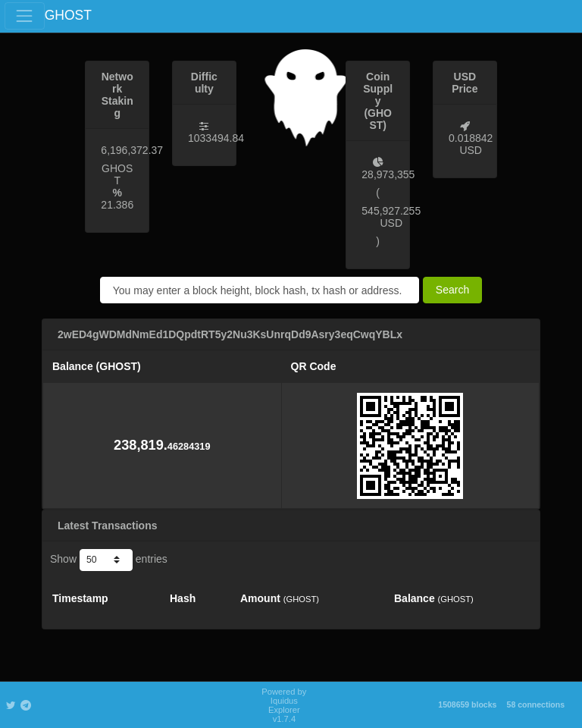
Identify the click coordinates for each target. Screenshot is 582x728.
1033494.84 (216, 138)
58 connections (536, 704)
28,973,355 (388, 174)
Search (452, 290)
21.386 (117, 205)
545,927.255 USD (391, 217)
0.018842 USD (471, 144)
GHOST (68, 15)
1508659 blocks (467, 704)
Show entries (109, 560)
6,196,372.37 (132, 150)
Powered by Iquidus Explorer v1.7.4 (284, 705)
